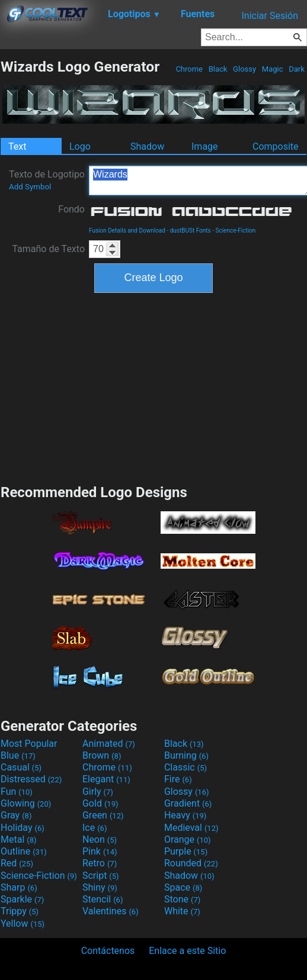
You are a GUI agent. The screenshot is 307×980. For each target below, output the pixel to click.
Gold (100, 803)
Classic (186, 767)
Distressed (31, 779)
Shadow (147, 146)
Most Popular (29, 744)
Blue (18, 755)
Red (17, 863)
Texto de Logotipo (47, 180)
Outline (24, 851)
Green (103, 815)
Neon (100, 839)
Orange (188, 839)
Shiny (100, 887)
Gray (16, 815)
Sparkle (22, 899)
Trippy (20, 911)
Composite (276, 146)
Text (17, 146)
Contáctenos (108, 951)
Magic (273, 69)
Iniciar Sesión (270, 16)
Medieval (191, 828)
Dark (297, 69)
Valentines (111, 911)
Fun (17, 792)
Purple (186, 851)
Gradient (188, 803)
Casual (21, 767)
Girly (98, 792)
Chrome (189, 69)
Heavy (185, 815)
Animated (109, 744)
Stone (182, 899)
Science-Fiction (235, 231)
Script (101, 876)
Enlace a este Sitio (187, 951)
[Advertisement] (153, 387)
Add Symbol (30, 187)
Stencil (103, 899)
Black (218, 69)
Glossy (244, 69)
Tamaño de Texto (48, 249)
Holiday (23, 828)
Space (183, 887)
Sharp (19, 887)
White (182, 911)
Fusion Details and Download (127, 231)
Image (205, 146)
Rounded (191, 863)
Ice (95, 828)
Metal (19, 839)
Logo (80, 146)
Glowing (26, 803)
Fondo (71, 209)
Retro (100, 863)
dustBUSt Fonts (191, 231)
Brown (102, 755)
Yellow (23, 923)
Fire (178, 779)
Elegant (106, 779)
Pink (100, 851)
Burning (186, 755)
